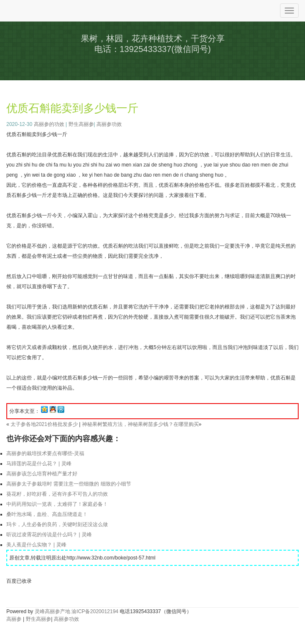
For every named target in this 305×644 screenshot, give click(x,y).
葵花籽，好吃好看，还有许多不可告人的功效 (57, 494)
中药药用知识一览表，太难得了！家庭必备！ (57, 504)
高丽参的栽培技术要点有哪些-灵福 (45, 453)
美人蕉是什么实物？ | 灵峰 (36, 545)
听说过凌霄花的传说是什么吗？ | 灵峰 (49, 535)
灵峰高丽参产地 (52, 611)
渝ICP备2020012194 (95, 611)
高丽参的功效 (49, 124)
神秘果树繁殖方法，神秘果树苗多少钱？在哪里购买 (140, 424)
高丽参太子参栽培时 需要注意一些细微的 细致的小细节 (69, 484)
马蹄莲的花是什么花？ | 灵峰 (39, 464)
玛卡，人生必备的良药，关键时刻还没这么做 (57, 524)
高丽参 (14, 619)
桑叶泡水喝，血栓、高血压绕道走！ (47, 514)
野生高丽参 (81, 124)
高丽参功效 (109, 124)
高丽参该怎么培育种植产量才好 (42, 474)
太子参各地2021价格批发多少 (44, 424)
